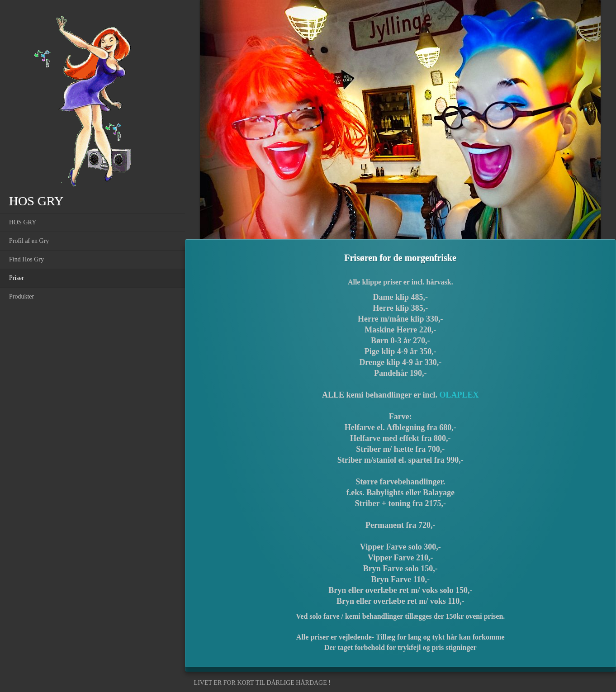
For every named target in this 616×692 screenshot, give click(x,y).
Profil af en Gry (29, 241)
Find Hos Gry (26, 259)
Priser (17, 278)
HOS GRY (23, 222)
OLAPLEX (459, 395)
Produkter (21, 296)
